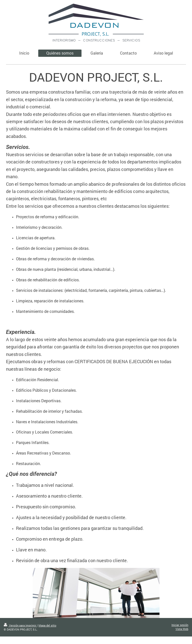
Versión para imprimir (20, 625)
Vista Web (182, 629)
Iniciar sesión (180, 625)
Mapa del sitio (47, 625)
